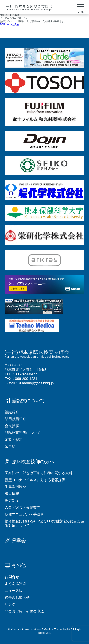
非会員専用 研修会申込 (24, 611)
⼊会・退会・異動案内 (23, 507)
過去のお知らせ (17, 597)
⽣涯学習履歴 (15, 487)
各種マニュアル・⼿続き (24, 514)
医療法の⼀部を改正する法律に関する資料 (39, 473)
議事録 (10, 446)
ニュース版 (14, 591)
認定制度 (12, 500)
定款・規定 (14, 439)
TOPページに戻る (9, 25)
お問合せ (12, 577)
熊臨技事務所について (23, 433)
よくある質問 (15, 584)
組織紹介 (12, 412)
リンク (10, 604)
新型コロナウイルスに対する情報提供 (35, 480)
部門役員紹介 (15, 419)
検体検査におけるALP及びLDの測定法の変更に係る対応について (44, 523)
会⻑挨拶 (12, 426)
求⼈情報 (12, 494)
